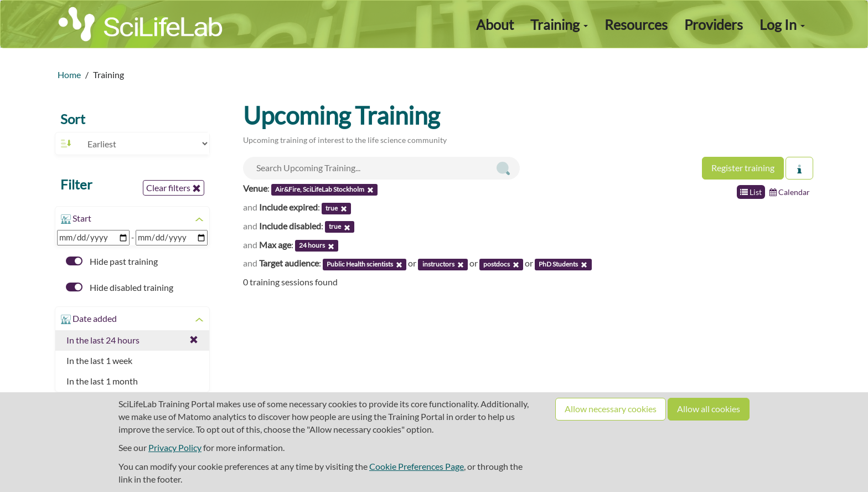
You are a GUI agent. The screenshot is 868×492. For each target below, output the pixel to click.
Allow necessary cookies (611, 409)
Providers (714, 24)
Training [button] (559, 24)
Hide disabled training (120, 287)
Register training (743, 168)
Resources (636, 24)
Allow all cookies (709, 409)
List (751, 192)
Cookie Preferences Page (417, 466)
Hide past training (112, 261)
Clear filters (174, 188)
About (495, 24)
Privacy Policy (175, 447)
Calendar (790, 192)
